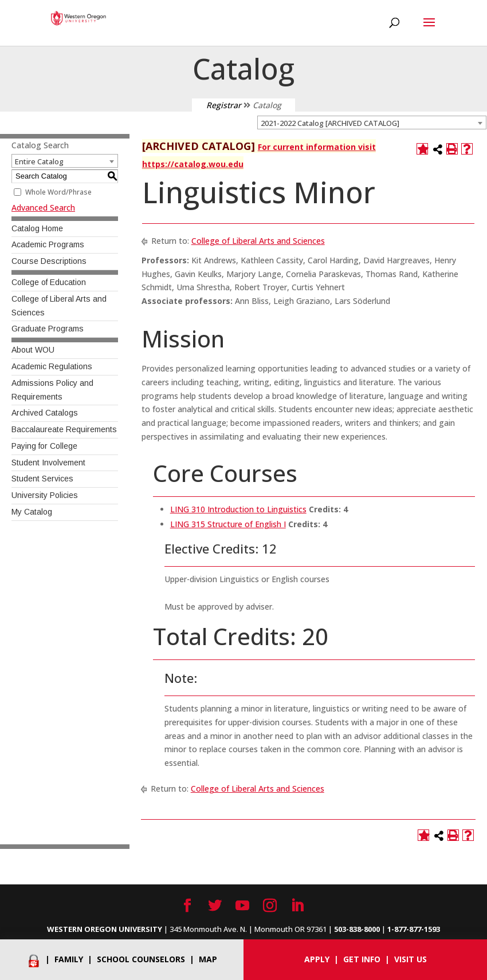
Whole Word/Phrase (58, 192)
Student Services (42, 479)
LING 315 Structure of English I (228, 524)
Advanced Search (43, 208)
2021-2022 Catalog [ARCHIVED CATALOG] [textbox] (330, 123)
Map (208, 959)
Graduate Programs (48, 329)
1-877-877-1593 (414, 929)
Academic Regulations (52, 366)
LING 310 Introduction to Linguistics (238, 509)
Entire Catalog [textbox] (39, 161)
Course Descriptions (49, 261)
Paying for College (44, 446)
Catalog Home (37, 228)
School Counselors (141, 959)
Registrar (224, 105)
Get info (362, 959)
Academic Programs (48, 244)
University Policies (45, 495)
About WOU (33, 350)
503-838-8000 (357, 929)
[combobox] (372, 122)
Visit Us (411, 959)
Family (69, 959)
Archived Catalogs (45, 413)
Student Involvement (48, 463)
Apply (317, 959)
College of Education (49, 282)
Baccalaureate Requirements (64, 429)
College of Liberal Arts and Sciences (258, 241)
